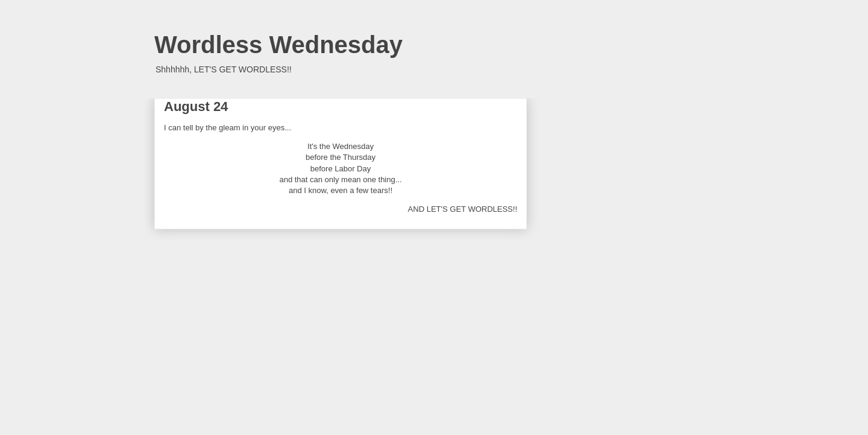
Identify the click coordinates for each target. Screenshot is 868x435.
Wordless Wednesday (278, 45)
